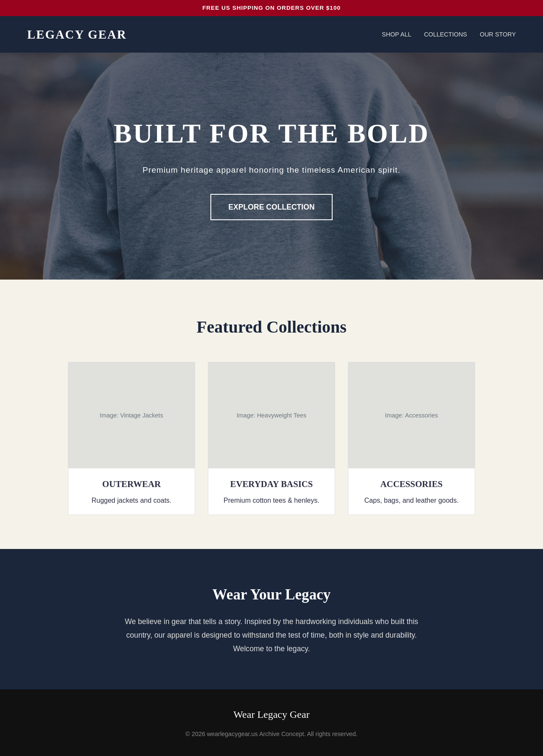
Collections (445, 34)
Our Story (498, 34)
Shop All (396, 34)
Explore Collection (271, 207)
